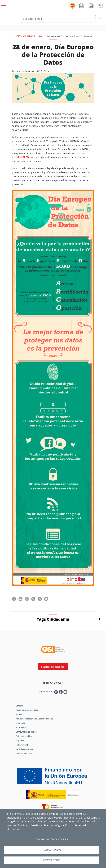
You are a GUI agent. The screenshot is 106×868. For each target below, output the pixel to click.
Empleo (19, 714)
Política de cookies (24, 736)
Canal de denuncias (24, 754)
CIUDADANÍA (29, 36)
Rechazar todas (52, 850)
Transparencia (22, 745)
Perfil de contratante (24, 749)
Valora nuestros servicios (27, 710)
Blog (40, 36)
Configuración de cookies (26, 732)
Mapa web (20, 740)
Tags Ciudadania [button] (53, 619)
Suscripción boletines (53, 667)
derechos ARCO (20, 157)
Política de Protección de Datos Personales (34, 719)
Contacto (19, 706)
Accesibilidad (21, 727)
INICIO (17, 36)
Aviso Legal (20, 723)
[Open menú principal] (3, 5)
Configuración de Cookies (52, 839)
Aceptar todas (52, 860)
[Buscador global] (58, 19)
